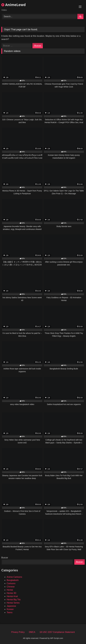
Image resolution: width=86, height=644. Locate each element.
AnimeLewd (13, 5)
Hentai (10, 590)
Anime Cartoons (14, 577)
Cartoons (11, 583)
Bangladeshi (13, 580)
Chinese (11, 587)
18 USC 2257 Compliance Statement (57, 632)
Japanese (11, 606)
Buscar (5, 558)
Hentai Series (13, 603)
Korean (10, 609)
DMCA (32, 632)
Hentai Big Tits (14, 600)
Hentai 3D (11, 593)
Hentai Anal (12, 596)
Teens (10, 612)
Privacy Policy (18, 632)
